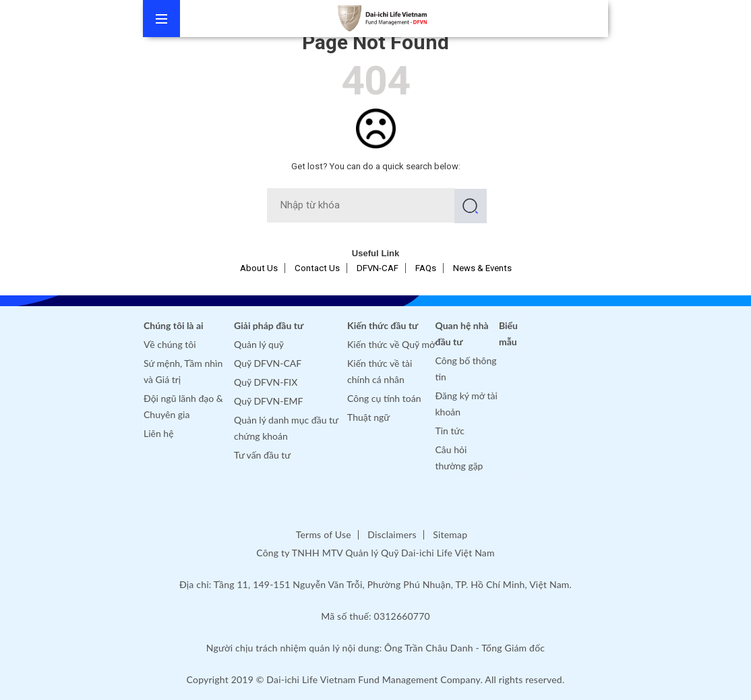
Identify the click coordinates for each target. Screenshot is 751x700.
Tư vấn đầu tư (262, 455)
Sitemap (450, 534)
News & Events (482, 268)
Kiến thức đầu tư (383, 325)
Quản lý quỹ (259, 344)
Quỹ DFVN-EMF (268, 401)
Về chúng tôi (170, 344)
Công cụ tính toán (384, 398)
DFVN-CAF (378, 268)
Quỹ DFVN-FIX (266, 382)
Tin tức (450, 431)
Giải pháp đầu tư (269, 325)
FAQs (426, 268)
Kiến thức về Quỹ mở (391, 344)
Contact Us (317, 268)
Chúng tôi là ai (174, 325)
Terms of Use (324, 534)
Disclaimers (392, 534)
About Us (259, 268)
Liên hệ (159, 433)
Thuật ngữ (368, 417)
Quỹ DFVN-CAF (268, 363)
